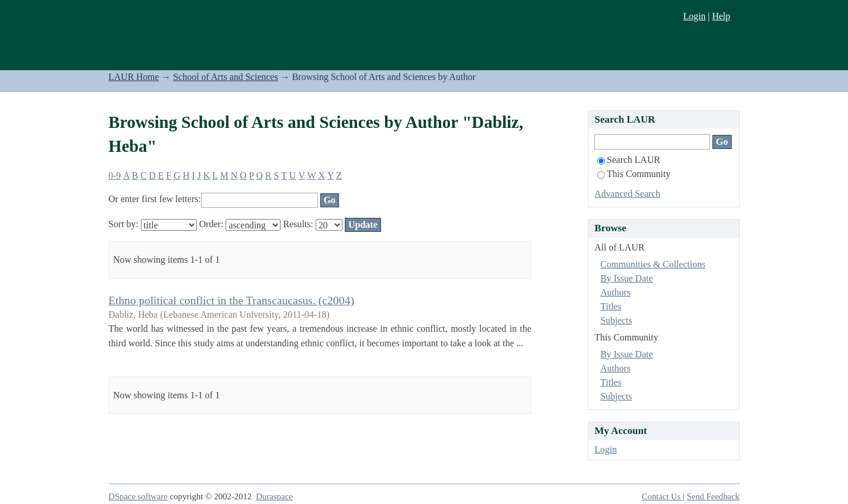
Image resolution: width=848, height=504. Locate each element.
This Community (634, 174)
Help (721, 16)
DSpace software (138, 496)
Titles (611, 306)
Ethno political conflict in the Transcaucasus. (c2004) (231, 300)
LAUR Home (134, 77)
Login (694, 16)
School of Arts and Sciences (226, 77)
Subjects (616, 320)
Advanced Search (627, 194)
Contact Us (662, 496)
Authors (615, 292)
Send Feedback (713, 496)
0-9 (115, 175)
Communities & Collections (653, 264)
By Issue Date (627, 278)
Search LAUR (629, 160)
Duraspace (274, 496)
